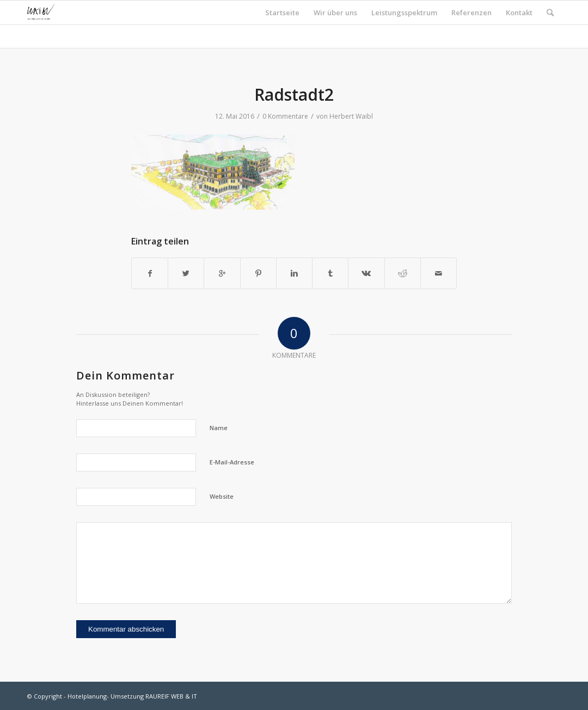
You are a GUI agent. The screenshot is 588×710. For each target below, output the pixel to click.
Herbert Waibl (351, 116)
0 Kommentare (285, 116)
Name (219, 428)
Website (222, 496)
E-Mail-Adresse (232, 462)
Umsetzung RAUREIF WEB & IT (154, 696)
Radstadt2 (294, 94)
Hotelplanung (87, 696)
